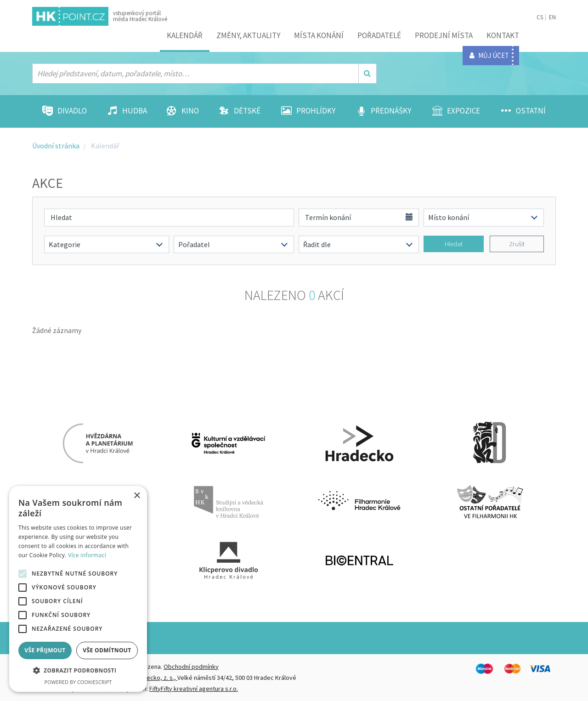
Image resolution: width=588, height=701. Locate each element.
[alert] (78, 589)
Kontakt (503, 35)
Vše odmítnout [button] (107, 650)
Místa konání (319, 35)
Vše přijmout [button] (45, 650)
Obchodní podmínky (191, 667)
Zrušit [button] (517, 244)
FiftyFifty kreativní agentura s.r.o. (194, 689)
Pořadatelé (379, 35)
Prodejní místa (444, 35)
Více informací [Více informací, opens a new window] (87, 555)
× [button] (137, 496)
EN (552, 17)
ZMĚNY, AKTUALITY (248, 35)
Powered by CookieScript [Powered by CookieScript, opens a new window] (78, 682)
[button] (78, 671)
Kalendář (185, 35)
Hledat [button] (454, 244)
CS (540, 17)
